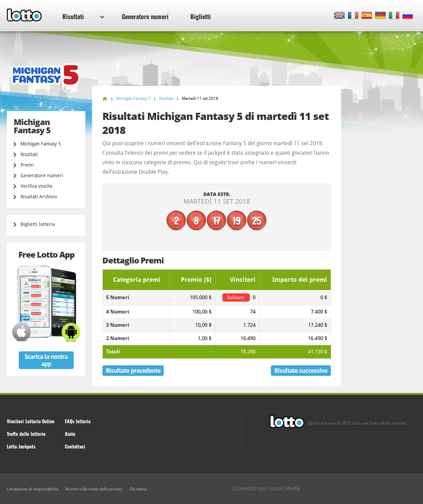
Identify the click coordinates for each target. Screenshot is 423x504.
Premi (27, 165)
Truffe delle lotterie (26, 434)
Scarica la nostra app (46, 360)
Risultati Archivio (39, 197)
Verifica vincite (37, 186)
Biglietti (201, 16)
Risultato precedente (133, 371)
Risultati (83, 16)
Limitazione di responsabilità (33, 489)
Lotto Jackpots (21, 446)
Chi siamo (138, 489)
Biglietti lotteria (38, 224)
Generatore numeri (145, 16)
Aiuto (70, 434)
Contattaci (75, 446)
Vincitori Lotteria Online (31, 421)
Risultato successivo (301, 371)
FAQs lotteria (78, 421)
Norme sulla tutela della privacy (94, 489)
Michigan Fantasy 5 (41, 144)
